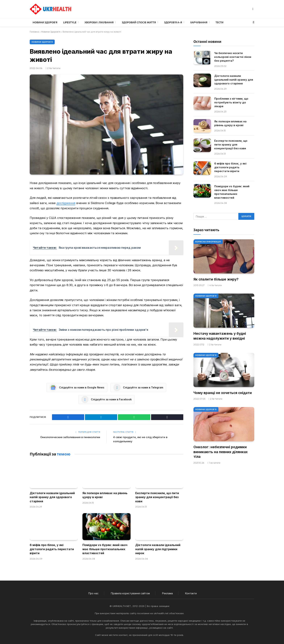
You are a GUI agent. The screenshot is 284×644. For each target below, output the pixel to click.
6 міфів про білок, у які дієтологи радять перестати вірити (52, 549)
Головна (34, 32)
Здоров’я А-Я (173, 22)
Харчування (199, 22)
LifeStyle (70, 22)
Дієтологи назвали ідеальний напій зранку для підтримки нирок (158, 549)
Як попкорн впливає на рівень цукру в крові (105, 495)
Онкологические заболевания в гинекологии (70, 437)
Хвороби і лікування (99, 22)
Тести (220, 22)
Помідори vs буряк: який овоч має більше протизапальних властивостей (105, 549)
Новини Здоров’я (45, 22)
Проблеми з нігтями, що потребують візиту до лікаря (231, 102)
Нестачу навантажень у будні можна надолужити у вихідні (220, 336)
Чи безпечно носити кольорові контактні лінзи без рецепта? (233, 57)
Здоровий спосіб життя (139, 22)
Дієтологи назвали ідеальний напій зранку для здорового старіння (52, 497)
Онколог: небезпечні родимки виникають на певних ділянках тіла (221, 452)
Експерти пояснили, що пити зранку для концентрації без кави (157, 497)
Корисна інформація (208, 242)
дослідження (66, 203)
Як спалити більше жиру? (216, 279)
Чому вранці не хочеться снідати (223, 393)
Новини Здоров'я (51, 32)
